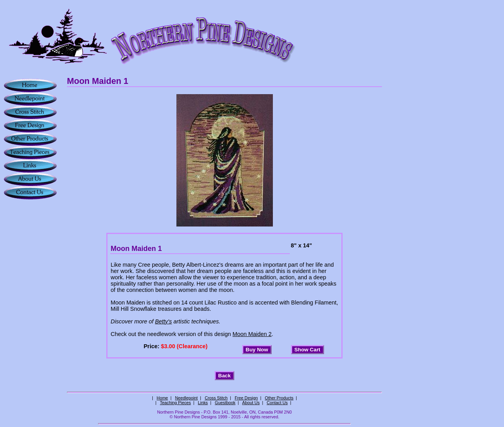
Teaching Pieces (175, 403)
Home (162, 398)
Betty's (164, 321)
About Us (251, 403)
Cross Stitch (216, 398)
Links (203, 403)
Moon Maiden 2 (252, 334)
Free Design (246, 398)
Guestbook (225, 403)
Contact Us (277, 403)
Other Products (279, 398)
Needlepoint (186, 398)
